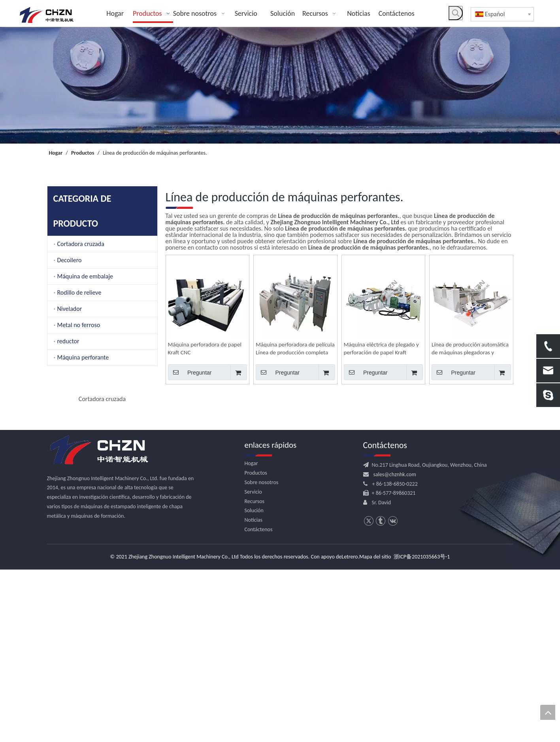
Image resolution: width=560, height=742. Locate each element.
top (548, 712)
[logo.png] (98, 622)
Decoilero (70, 260)
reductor (68, 341)
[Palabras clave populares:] (456, 13)
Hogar (251, 636)
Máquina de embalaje (85, 276)
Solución (254, 683)
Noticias (254, 692)
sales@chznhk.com (395, 646)
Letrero (350, 729)
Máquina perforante (83, 357)
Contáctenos (259, 702)
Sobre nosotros (262, 655)
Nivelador (70, 309)
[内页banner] (280, 85)
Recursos (255, 673)
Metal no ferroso (79, 325)
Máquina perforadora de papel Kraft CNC (205, 348)
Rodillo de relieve (79, 292)
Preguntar (190, 372)
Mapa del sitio (375, 729)
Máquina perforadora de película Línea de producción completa (295, 348)
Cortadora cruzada (81, 244)
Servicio (253, 664)
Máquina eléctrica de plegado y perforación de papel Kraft (381, 348)
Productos (256, 645)
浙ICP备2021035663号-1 (422, 729)
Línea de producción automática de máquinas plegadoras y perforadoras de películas (470, 349)
